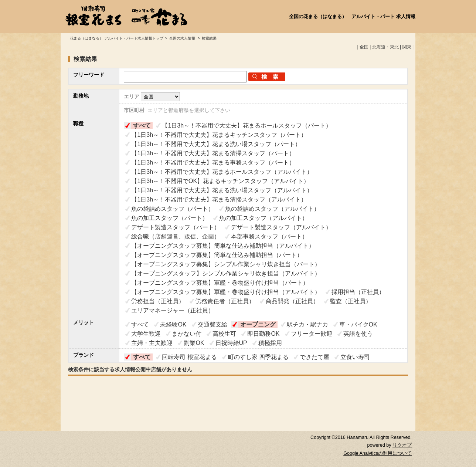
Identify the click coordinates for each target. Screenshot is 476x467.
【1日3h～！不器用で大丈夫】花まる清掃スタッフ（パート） (213, 153)
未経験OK (173, 324)
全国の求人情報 (183, 38)
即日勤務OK (263, 334)
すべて (142, 126)
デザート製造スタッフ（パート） (176, 227)
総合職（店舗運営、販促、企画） (176, 236)
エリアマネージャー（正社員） (173, 310)
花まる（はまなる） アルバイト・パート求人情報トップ (117, 38)
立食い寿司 (355, 357)
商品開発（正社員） (292, 301)
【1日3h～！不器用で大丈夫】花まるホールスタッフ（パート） (247, 126)
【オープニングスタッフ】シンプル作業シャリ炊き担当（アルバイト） (226, 273)
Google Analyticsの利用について (378, 453)
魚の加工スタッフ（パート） (170, 218)
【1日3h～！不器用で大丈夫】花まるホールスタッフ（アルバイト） (222, 172)
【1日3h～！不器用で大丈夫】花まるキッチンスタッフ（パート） (219, 135)
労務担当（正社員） (158, 301)
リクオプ (402, 445)
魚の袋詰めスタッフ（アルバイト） (272, 209)
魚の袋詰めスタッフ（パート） (173, 209)
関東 (407, 47)
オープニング (258, 324)
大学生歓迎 (146, 334)
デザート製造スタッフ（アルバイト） (281, 227)
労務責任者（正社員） (225, 301)
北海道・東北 (385, 47)
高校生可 (224, 334)
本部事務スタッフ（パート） (269, 236)
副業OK (194, 343)
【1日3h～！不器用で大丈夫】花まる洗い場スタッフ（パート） (216, 144)
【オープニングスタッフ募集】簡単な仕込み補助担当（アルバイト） (223, 246)
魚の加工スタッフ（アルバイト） (263, 218)
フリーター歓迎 (312, 334)
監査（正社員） (351, 301)
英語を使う (358, 334)
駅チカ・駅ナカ (307, 324)
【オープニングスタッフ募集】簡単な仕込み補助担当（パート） (217, 255)
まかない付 (187, 334)
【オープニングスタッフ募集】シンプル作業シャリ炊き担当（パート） (226, 264)
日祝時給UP (231, 343)
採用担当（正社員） (358, 292)
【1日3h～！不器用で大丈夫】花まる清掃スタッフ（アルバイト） (219, 199)
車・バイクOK (358, 324)
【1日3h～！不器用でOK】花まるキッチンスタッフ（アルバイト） (220, 181)
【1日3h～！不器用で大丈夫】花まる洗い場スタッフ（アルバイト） (222, 190)
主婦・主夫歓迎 (152, 343)
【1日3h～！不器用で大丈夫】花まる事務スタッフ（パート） (213, 163)
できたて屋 (314, 357)
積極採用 (270, 343)
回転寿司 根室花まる (189, 357)
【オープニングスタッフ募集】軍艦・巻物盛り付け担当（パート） (220, 283)
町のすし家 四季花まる (258, 357)
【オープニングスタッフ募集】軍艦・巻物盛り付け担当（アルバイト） (226, 292)
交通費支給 (212, 324)
